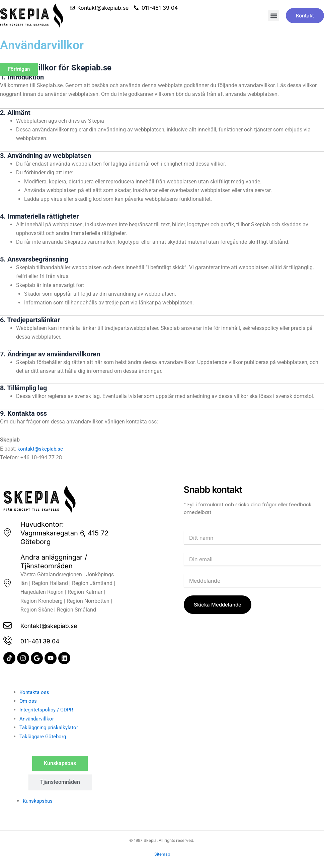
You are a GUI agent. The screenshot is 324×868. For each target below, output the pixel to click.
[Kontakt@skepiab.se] (8, 625)
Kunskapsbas (39, 801)
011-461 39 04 (44, 641)
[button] (274, 16)
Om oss (28, 701)
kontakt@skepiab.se (41, 449)
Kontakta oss (35, 692)
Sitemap (162, 854)
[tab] (60, 763)
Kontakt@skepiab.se (54, 625)
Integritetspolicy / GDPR (48, 710)
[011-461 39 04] (8, 641)
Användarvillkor (38, 719)
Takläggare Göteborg (44, 736)
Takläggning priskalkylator (51, 727)
